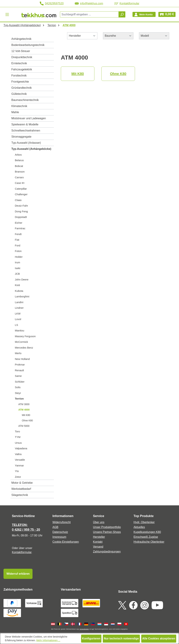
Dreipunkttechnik (22, 57)
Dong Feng (21, 211)
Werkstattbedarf (21, 489)
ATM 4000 (24, 410)
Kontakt (98, 542)
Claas (18, 200)
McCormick (21, 342)
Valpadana (21, 448)
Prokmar (20, 365)
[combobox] (89, 14)
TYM (18, 437)
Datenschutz (60, 532)
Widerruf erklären (18, 574)
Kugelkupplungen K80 (147, 532)
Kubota (19, 291)
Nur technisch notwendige (121, 638)
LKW (18, 314)
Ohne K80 (27, 420)
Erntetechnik (19, 63)
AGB (55, 527)
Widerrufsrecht (62, 522)
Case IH (20, 183)
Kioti (17, 285)
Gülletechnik (19, 94)
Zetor (18, 477)
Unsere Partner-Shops (107, 532)
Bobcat (19, 166)
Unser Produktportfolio (107, 527)
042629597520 (52, 3)
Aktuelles (139, 527)
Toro (17, 431)
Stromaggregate (21, 137)
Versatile (20, 460)
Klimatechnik (19, 106)
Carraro (19, 177)
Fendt (18, 234)
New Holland (22, 359)
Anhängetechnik (21, 39)
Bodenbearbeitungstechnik (28, 45)
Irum (17, 262)
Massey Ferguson (25, 336)
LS (16, 325)
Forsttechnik (19, 76)
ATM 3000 (24, 404)
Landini (19, 302)
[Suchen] (122, 14)
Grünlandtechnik (22, 88)
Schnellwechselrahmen (26, 131)
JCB (17, 274)
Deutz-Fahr (21, 206)
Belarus (19, 160)
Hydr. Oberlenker (144, 522)
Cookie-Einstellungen (66, 542)
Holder (19, 257)
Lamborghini (22, 296)
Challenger (21, 194)
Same (18, 376)
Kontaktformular (127, 3)
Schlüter (20, 382)
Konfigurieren (91, 638)
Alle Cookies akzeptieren (159, 638)
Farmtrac (20, 228)
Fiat (17, 240)
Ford (18, 245)
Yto (17, 471)
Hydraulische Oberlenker (149, 542)
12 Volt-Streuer (21, 51)
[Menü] (7, 14)
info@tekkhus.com (89, 3)
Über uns (99, 522)
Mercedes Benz (24, 348)
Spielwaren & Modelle (25, 124)
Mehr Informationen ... (48, 640)
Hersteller (99, 537)
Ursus (18, 443)
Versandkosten (84, 629)
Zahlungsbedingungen (107, 552)
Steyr (18, 393)
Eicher (19, 223)
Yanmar (19, 465)
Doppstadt (21, 217)
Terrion (19, 399)
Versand (98, 547)
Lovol (18, 319)
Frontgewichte (20, 82)
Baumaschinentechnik (25, 100)
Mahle (15, 112)
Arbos (18, 155)
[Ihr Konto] (144, 14)
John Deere (22, 279)
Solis (18, 387)
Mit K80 (26, 415)
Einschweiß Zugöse (146, 537)
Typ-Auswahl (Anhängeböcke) (31, 149)
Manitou (19, 330)
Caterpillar (21, 189)
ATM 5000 (24, 426)
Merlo (18, 353)
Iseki (18, 268)
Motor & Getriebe (22, 483)
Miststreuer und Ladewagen (29, 118)
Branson (20, 172)
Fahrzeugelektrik (22, 69)
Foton (18, 251)
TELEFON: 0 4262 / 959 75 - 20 (26, 527)
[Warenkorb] (167, 14)
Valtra (18, 454)
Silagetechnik (20, 495)
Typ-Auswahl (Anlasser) (26, 143)
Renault (19, 370)
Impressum (59, 537)
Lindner (19, 308)
